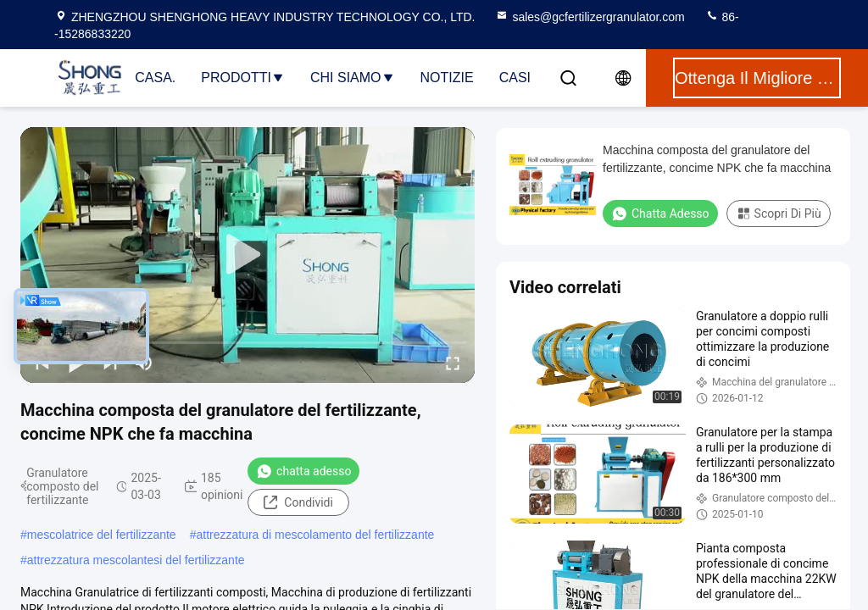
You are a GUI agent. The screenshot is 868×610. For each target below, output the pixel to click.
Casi (515, 78)
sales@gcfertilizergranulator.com (590, 17)
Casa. (155, 78)
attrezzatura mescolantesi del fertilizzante (136, 560)
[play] (248, 255)
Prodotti (243, 78)
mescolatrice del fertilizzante (102, 535)
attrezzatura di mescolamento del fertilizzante (315, 535)
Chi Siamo (353, 78)
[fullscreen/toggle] (453, 363)
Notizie (447, 78)
